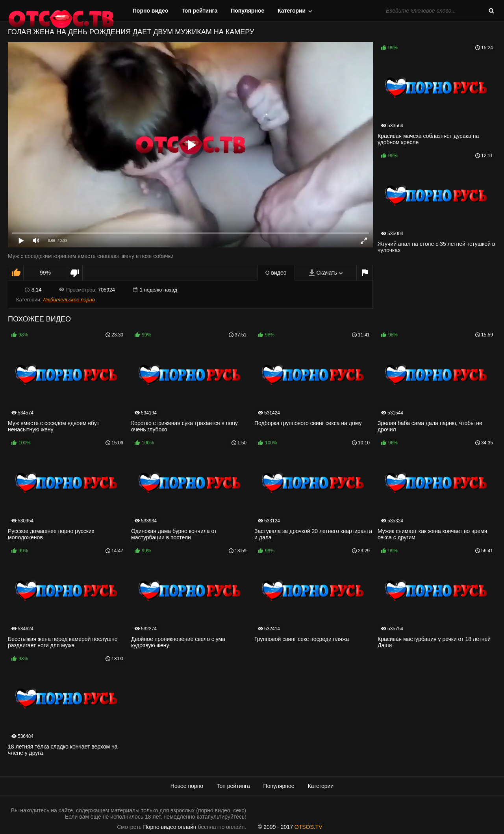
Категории (292, 11)
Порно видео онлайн (170, 827)
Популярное (247, 11)
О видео (276, 273)
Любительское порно (69, 300)
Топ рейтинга (199, 11)
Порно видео (151, 11)
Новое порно (187, 786)
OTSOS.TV (309, 827)
